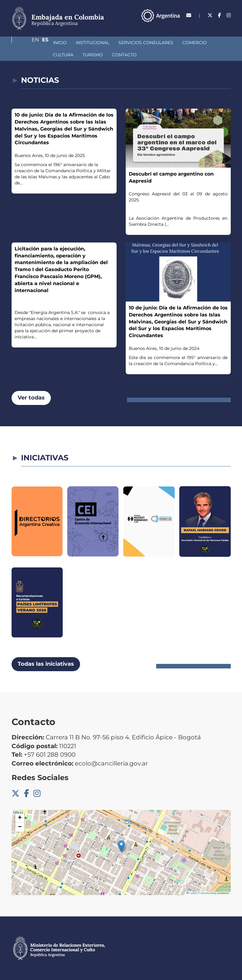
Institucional (60, 43)
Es (228, 26)
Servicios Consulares (114, 43)
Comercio (162, 43)
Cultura (194, 43)
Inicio (28, 43)
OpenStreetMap (208, 893)
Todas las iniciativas (46, 664)
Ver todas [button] (31, 398)
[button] (121, 846)
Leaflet (191, 893)
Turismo (31, 55)
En (215, 26)
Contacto (63, 55)
